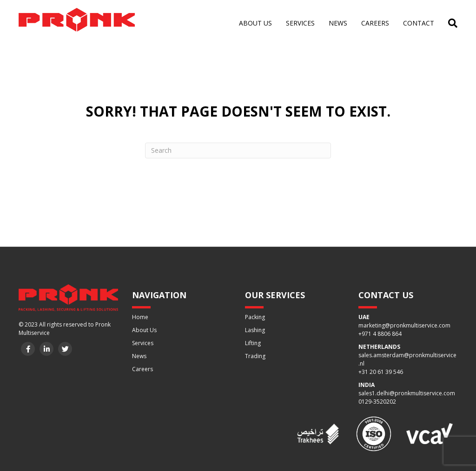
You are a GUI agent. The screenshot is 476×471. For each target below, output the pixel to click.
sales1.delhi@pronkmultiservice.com (407, 393)
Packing (255, 317)
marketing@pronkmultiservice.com (404, 325)
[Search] (449, 23)
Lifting (253, 343)
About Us (144, 330)
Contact (419, 23)
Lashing (255, 330)
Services (300, 23)
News (338, 23)
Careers (375, 23)
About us (255, 23)
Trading (255, 356)
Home (140, 317)
